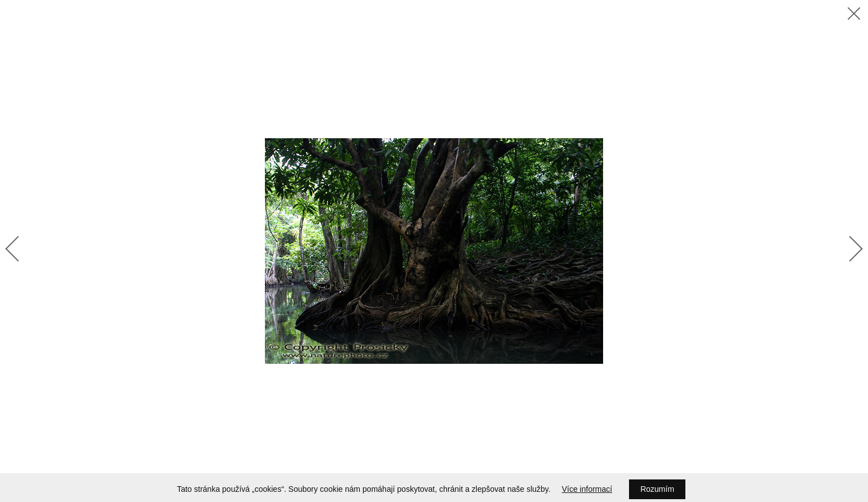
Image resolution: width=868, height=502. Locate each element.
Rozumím (657, 489)
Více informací (587, 489)
